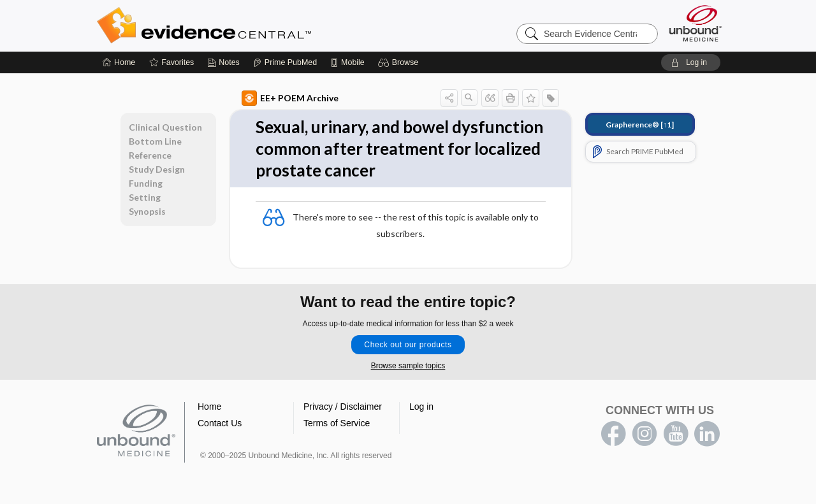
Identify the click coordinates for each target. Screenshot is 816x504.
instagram (645, 434)
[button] (400, 62)
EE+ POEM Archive (290, 98)
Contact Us (220, 423)
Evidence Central (255, 25)
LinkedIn (707, 434)
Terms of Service (337, 423)
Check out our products (408, 345)
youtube (676, 434)
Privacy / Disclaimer (343, 407)
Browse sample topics (408, 366)
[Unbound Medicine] (696, 23)
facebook (613, 434)
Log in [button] (421, 407)
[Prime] (285, 62)
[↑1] (640, 125)
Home (209, 407)
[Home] (119, 62)
